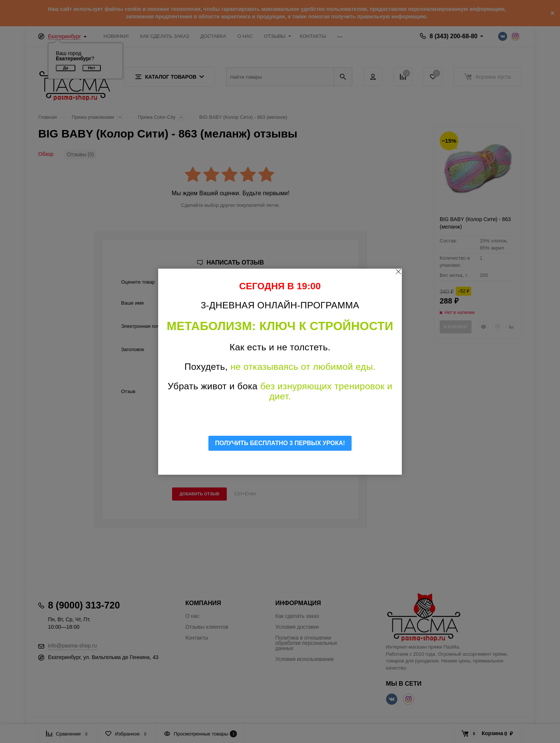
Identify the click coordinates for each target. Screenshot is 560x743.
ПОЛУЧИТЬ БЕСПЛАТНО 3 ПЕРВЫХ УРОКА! (280, 443)
